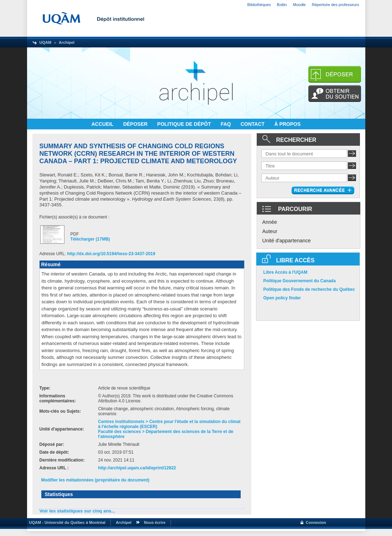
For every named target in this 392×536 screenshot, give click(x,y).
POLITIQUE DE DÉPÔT (185, 124)
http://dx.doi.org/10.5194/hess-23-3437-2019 (111, 254)
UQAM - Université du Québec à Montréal (66, 522)
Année (270, 222)
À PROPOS (287, 124)
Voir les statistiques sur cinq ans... (77, 511)
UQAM (46, 42)
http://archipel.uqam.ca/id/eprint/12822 (137, 468)
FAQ (227, 124)
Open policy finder (282, 298)
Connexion (316, 522)
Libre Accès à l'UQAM (286, 272)
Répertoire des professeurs (336, 5)
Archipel (67, 42)
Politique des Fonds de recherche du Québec (309, 289)
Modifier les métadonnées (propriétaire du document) (95, 480)
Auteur (270, 231)
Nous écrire (155, 522)
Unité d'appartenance (287, 241)
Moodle (299, 5)
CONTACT (253, 124)
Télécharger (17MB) (90, 239)
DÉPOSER (136, 124)
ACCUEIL (103, 124)
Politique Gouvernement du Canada (300, 281)
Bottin (282, 5)
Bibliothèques (259, 5)
